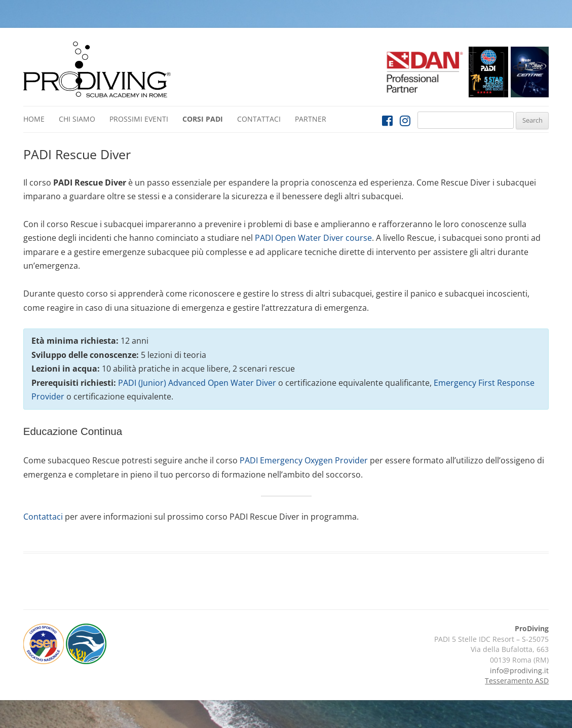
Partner (311, 119)
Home (34, 119)
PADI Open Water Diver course (313, 238)
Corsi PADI (203, 119)
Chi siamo (77, 119)
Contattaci (259, 119)
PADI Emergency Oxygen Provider (304, 460)
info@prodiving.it (519, 670)
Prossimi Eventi (139, 119)
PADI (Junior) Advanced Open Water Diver (197, 383)
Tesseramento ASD (517, 681)
